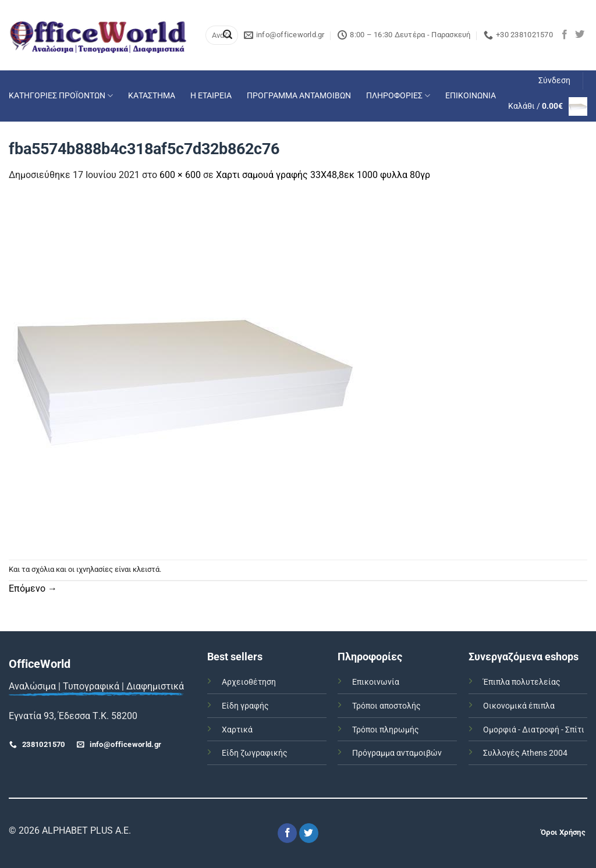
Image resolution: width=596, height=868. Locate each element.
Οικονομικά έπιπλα (519, 706)
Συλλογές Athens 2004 (525, 753)
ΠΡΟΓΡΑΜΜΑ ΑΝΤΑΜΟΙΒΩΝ (299, 96)
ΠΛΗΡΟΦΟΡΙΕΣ (398, 96)
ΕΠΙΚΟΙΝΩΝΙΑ (471, 96)
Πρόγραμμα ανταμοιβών (397, 753)
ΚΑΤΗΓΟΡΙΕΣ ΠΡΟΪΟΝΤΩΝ (61, 96)
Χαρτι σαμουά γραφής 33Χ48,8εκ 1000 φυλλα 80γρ (323, 175)
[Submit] (228, 35)
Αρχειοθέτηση (249, 682)
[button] (554, 81)
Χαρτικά (237, 730)
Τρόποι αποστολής (386, 706)
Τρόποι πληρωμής (386, 730)
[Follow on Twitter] (580, 35)
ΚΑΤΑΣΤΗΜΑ (152, 96)
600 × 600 (180, 175)
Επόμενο (33, 588)
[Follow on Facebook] (565, 35)
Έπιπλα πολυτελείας (522, 682)
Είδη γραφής (245, 706)
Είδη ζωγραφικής (255, 753)
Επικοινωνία (376, 682)
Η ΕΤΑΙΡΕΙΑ (211, 96)
